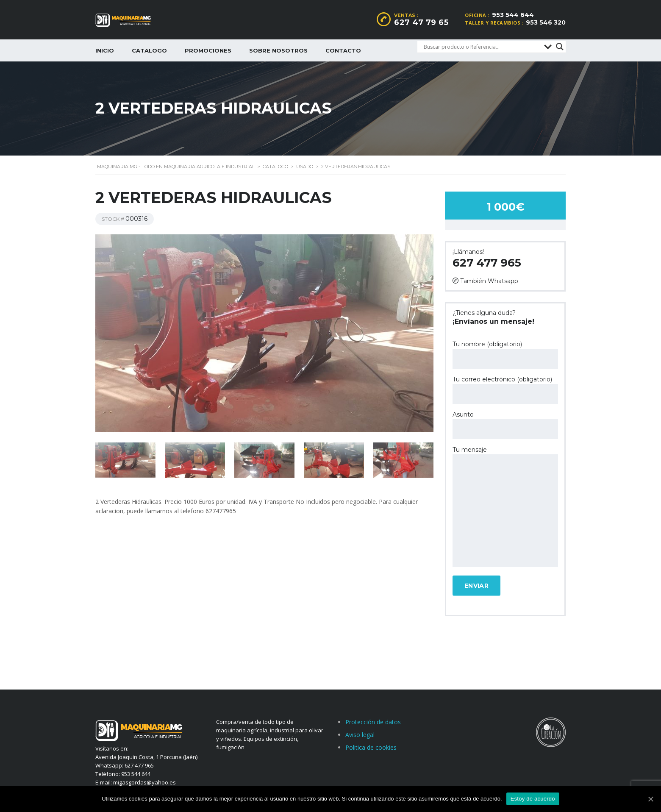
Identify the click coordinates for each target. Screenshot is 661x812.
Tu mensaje (505, 507)
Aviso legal (360, 735)
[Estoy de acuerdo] (650, 799)
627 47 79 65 (421, 22)
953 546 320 (546, 22)
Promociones (208, 50)
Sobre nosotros (278, 50)
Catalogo (149, 50)
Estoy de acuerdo (533, 799)
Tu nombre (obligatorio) (505, 355)
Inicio (105, 50)
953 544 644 (513, 15)
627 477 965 (487, 263)
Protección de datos (373, 722)
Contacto (343, 50)
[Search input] (482, 47)
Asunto (505, 425)
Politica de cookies (371, 747)
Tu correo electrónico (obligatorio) (505, 390)
